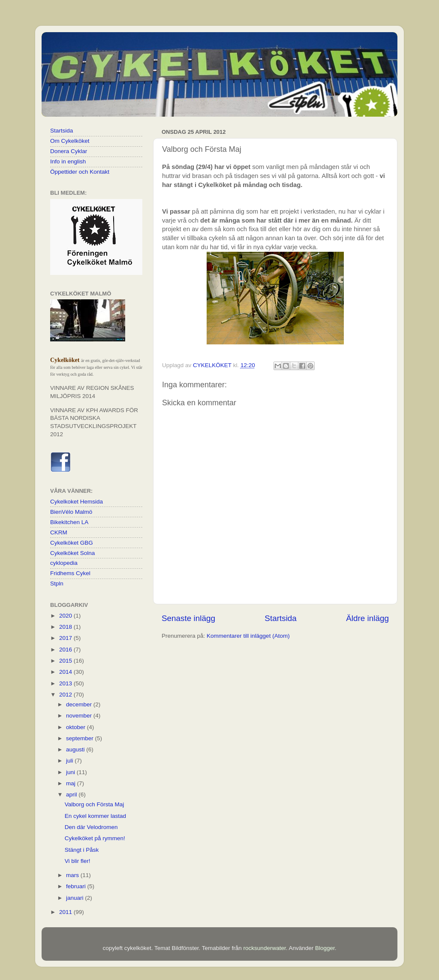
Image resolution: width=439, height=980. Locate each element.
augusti (76, 749)
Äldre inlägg (367, 618)
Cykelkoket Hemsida (77, 502)
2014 (66, 672)
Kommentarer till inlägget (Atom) (248, 636)
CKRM (59, 532)
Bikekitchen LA (69, 522)
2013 (66, 683)
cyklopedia (64, 563)
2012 (66, 695)
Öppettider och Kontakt (80, 172)
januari (75, 898)
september (81, 738)
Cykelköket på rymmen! (95, 838)
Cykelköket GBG (72, 543)
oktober (77, 727)
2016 (66, 650)
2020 (66, 616)
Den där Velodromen (91, 827)
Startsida (281, 618)
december (80, 704)
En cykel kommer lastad (95, 816)
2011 (66, 912)
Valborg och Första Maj (95, 804)
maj (72, 783)
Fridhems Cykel (70, 573)
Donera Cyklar (69, 151)
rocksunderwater (265, 948)
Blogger (325, 948)
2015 (66, 661)
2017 (66, 638)
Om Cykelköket (70, 141)
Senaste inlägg (188, 618)
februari (77, 886)
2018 (66, 627)
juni (71, 772)
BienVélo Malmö (71, 512)
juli (70, 761)
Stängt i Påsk (82, 850)
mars (73, 875)
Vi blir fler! (78, 861)
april (72, 795)
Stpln (57, 583)
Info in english (68, 161)
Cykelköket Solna (72, 553)
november (80, 716)
